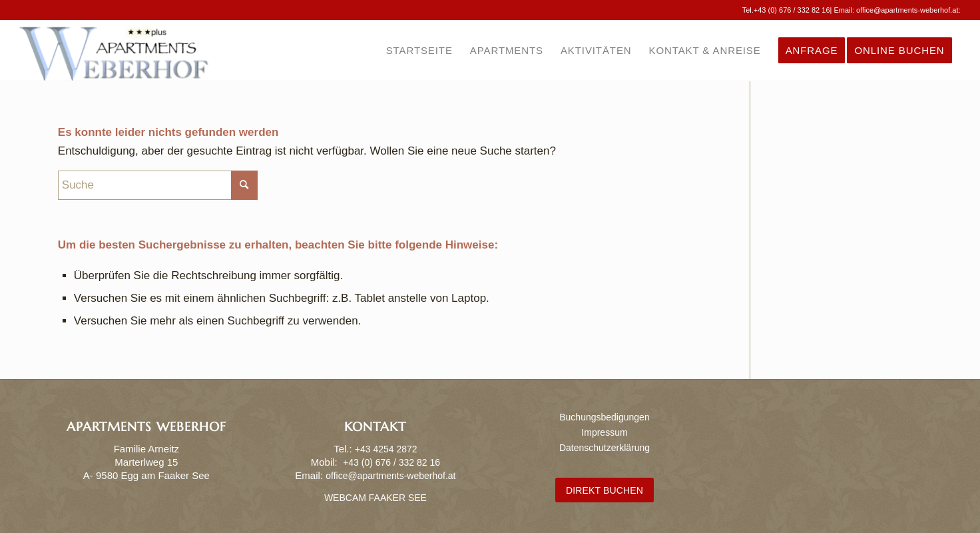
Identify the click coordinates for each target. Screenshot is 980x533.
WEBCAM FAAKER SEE (375, 498)
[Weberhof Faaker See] (114, 51)
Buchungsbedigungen (604, 417)
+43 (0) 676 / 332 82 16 (792, 10)
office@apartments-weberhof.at (907, 10)
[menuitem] (419, 51)
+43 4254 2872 (386, 449)
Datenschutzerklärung (605, 448)
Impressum (604, 432)
